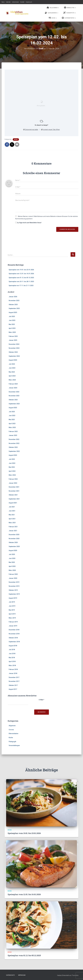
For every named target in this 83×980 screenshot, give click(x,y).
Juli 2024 (12, 364)
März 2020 (12, 570)
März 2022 (12, 475)
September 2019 (14, 594)
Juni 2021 (12, 511)
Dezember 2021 (14, 487)
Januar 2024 (13, 388)
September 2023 (14, 404)
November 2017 (14, 681)
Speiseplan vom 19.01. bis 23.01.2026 (21, 270)
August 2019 (13, 598)
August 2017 (13, 689)
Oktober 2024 (13, 352)
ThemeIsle (75, 975)
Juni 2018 (12, 654)
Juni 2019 (12, 606)
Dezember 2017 (14, 677)
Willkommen (53, 8)
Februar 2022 (13, 479)
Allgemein (12, 726)
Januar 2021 (13, 531)
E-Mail (42, 700)
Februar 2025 (13, 336)
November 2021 (14, 491)
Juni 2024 (12, 368)
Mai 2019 (12, 610)
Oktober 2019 (13, 590)
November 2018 (14, 634)
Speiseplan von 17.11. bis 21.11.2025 (21, 286)
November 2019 (14, 586)
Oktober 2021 (13, 495)
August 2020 (13, 550)
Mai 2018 (12, 658)
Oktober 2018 (13, 638)
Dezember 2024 (14, 344)
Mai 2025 (12, 324)
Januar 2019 (13, 626)
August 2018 (13, 646)
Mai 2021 (12, 515)
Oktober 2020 (13, 542)
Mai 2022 (12, 467)
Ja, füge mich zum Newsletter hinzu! (28, 223)
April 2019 (12, 614)
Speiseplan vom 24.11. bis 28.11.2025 (21, 282)
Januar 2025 (13, 340)
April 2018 (12, 661)
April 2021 (12, 519)
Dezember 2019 (14, 582)
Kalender (8, 2)
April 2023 (12, 424)
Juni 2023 (12, 416)
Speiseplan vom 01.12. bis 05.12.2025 (21, 278)
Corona (11, 730)
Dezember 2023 (14, 392)
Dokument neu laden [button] (31, 130)
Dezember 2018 (14, 630)
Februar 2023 (13, 431)
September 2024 (14, 356)
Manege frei (70, 8)
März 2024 (12, 380)
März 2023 (12, 427)
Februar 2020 (13, 574)
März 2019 (12, 618)
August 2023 (13, 408)
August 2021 (13, 503)
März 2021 (12, 523)
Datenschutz (11, 975)
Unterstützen (15, 2)
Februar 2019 (13, 622)
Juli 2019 (12, 602)
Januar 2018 (13, 673)
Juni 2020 (12, 558)
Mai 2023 (12, 420)
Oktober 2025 (13, 305)
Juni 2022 (12, 463)
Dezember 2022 (14, 439)
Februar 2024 (13, 384)
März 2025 (12, 332)
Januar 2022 (13, 483)
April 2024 (12, 376)
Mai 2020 (12, 562)
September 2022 (14, 451)
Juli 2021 (12, 507)
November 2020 (14, 539)
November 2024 (14, 348)
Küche (53, 18)
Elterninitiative (69, 18)
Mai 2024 (12, 372)
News (3, 2)
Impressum (29, 2)
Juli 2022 (12, 459)
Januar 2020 (13, 578)
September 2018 (14, 642)
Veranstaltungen (14, 745)
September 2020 (14, 546)
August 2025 (13, 312)
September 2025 (14, 308)
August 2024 (13, 360)
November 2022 (14, 443)
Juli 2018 (12, 650)
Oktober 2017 (13, 685)
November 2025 (14, 301)
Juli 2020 (12, 554)
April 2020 (12, 566)
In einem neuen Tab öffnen (50, 130)
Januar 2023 (13, 435)
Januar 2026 (13, 297)
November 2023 (14, 396)
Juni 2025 (12, 320)
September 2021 (14, 499)
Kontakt (22, 2)
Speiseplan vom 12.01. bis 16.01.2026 (21, 274)
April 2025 (12, 328)
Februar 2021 (13, 527)
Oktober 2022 (13, 447)
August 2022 (13, 455)
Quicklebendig (51, 13)
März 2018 (12, 665)
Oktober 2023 (13, 400)
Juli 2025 (12, 316)
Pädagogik (12, 742)
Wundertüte (70, 13)
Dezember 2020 (14, 535)
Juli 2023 (12, 412)
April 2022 (12, 471)
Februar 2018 (13, 669)
